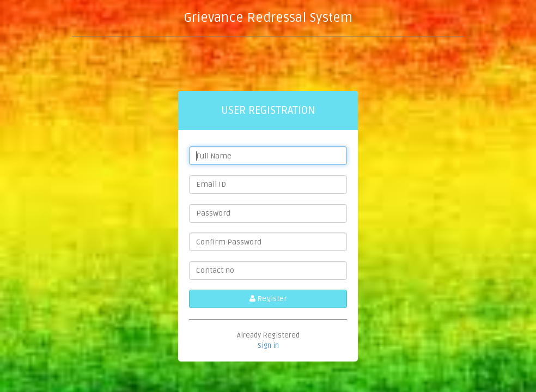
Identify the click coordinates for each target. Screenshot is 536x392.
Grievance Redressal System (268, 18)
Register (268, 299)
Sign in (268, 346)
